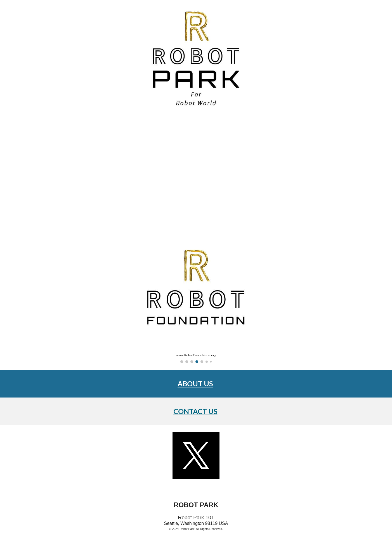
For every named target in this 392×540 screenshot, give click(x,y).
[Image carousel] (196, 303)
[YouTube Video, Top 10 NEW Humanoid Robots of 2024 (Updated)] (196, 176)
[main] (196, 384)
